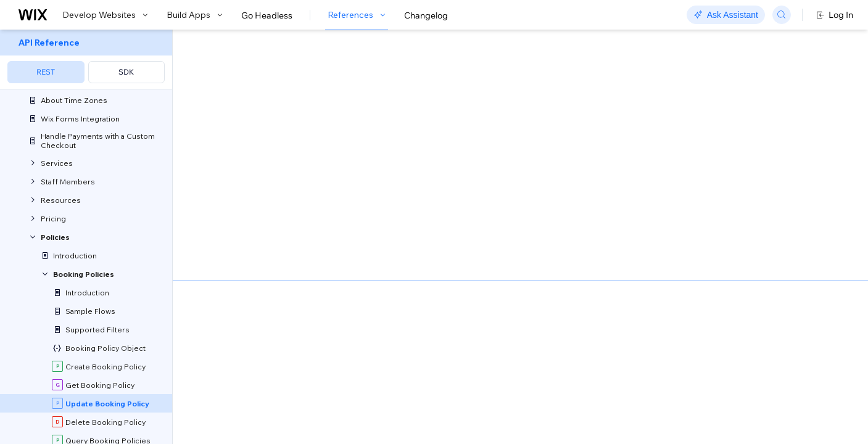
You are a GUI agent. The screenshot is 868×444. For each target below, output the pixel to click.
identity (230, 278)
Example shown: (624, 132)
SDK (126, 72)
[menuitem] (86, 60)
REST (46, 72)
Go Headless (267, 15)
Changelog (426, 15)
